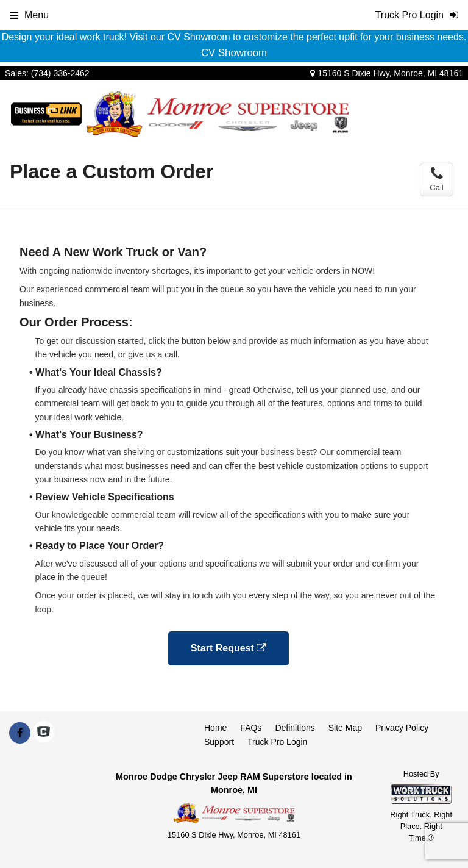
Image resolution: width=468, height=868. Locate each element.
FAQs (251, 728)
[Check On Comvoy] (44, 733)
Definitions (295, 728)
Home (215, 728)
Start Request (229, 648)
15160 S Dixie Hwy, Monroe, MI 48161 (387, 73)
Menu (29, 15)
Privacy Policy (402, 728)
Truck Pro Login (277, 742)
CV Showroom (234, 53)
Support (219, 742)
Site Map (345, 728)
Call (436, 179)
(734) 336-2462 (60, 73)
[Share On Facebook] (20, 733)
